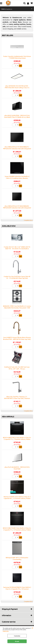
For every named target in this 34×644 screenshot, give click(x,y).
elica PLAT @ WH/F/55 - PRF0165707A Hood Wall (17, 468)
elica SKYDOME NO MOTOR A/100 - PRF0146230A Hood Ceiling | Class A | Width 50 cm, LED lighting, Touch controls (17, 88)
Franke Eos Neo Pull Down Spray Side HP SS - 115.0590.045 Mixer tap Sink (17, 277)
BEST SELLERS (8, 35)
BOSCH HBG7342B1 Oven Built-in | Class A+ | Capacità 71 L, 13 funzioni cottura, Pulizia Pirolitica (17, 530)
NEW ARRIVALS (8, 416)
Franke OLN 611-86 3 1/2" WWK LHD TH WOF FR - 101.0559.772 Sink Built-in (17, 248)
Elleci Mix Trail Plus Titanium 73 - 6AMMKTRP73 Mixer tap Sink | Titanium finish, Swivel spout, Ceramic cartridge (17, 398)
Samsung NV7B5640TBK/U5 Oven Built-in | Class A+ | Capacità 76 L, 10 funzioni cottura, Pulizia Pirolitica (17, 589)
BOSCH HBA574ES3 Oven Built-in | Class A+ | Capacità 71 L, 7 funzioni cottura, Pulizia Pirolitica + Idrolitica (17, 439)
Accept (17, 641)
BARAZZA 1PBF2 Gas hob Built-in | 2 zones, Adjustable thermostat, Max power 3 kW (17, 307)
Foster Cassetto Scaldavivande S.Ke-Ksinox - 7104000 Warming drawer (17, 57)
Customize (17, 636)
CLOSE (33, 628)
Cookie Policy (6, 631)
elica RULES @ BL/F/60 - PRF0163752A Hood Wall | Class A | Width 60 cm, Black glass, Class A (17, 117)
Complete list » (28, 220)
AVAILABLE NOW (9, 226)
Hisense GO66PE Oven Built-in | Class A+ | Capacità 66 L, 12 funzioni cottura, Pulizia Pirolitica (17, 498)
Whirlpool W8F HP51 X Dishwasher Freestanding (17, 558)
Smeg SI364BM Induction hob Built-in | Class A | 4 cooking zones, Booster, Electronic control (17, 178)
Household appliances (7, 9)
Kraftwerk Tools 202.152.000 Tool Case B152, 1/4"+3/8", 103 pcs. (17, 368)
